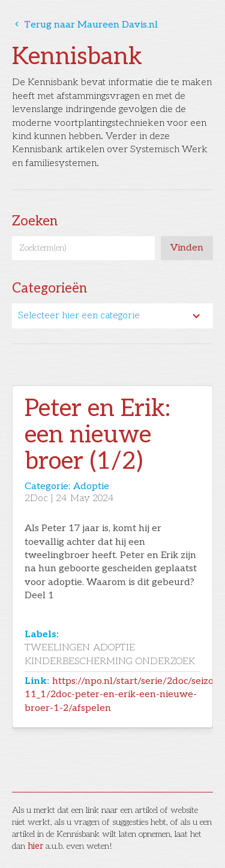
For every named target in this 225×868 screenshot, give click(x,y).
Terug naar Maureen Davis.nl (85, 25)
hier (35, 846)
